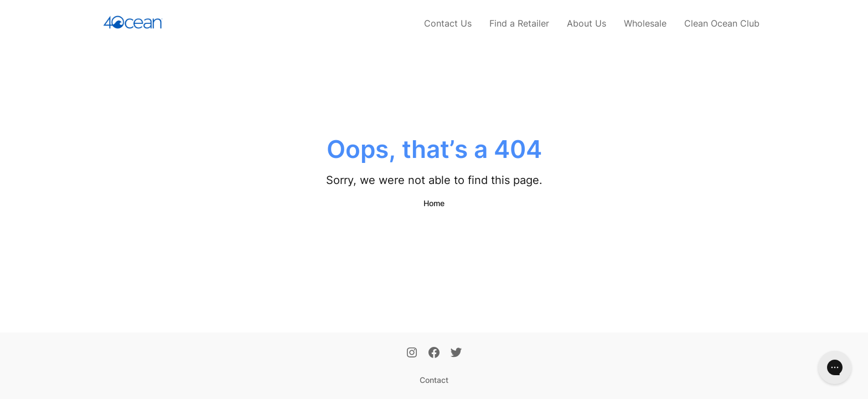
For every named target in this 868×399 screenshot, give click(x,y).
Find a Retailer (519, 23)
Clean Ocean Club (722, 23)
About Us (587, 23)
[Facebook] (434, 354)
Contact (434, 380)
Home (434, 203)
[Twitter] (456, 354)
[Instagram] (412, 354)
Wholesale (645, 23)
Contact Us (448, 23)
